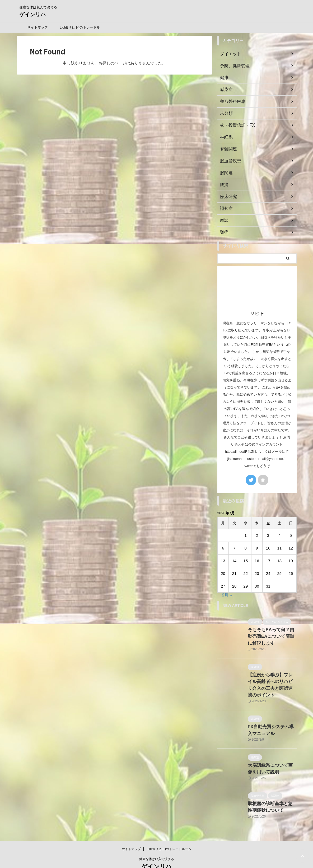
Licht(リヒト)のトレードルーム (80, 29)
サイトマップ (38, 27)
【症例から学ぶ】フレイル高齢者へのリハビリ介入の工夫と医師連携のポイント (272, 678)
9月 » (227, 595)
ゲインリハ (32, 15)
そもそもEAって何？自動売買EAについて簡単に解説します (271, 635)
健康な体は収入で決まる (157, 843)
